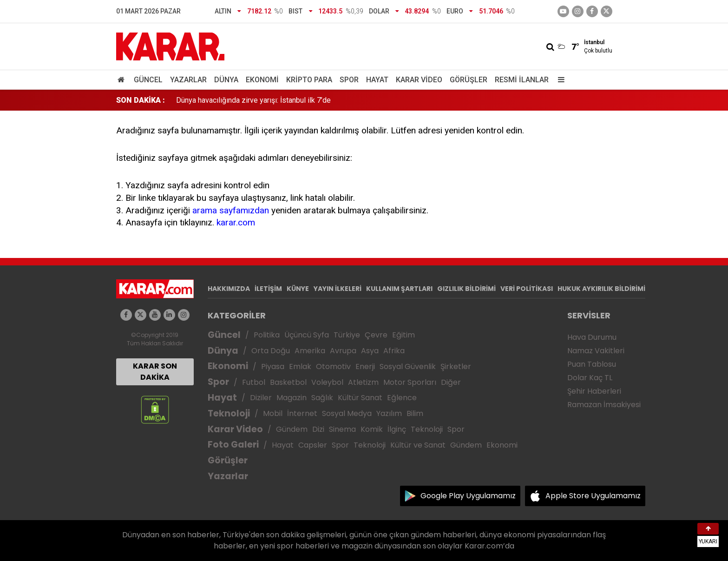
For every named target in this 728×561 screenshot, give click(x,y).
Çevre (376, 335)
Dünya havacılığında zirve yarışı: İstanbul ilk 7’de (253, 100)
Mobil (273, 413)
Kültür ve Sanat (418, 445)
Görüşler (469, 80)
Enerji (365, 366)
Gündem (292, 429)
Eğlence (402, 398)
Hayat (377, 80)
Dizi (318, 429)
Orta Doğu (271, 351)
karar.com (236, 222)
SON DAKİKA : (141, 100)
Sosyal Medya (347, 413)
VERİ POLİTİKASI (527, 289)
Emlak (300, 366)
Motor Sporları (410, 382)
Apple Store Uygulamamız (593, 496)
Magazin (292, 398)
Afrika (394, 351)
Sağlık (322, 398)
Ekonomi (262, 80)
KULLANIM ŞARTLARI (399, 289)
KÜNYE (298, 289)
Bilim (415, 413)
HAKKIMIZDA (229, 289)
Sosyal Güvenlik (408, 366)
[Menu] (559, 80)
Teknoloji (229, 413)
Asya (370, 351)
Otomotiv (333, 366)
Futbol (254, 382)
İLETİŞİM (268, 289)
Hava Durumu (592, 337)
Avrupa (343, 351)
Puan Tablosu (592, 364)
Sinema (342, 429)
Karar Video (419, 80)
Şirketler (456, 366)
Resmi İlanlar (522, 80)
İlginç (397, 429)
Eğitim (403, 335)
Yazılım (389, 413)
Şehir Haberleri (594, 391)
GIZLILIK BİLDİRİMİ (466, 289)
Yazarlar (188, 80)
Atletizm (363, 382)
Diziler (261, 398)
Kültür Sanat (360, 398)
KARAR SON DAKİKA (155, 372)
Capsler (313, 445)
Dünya (226, 80)
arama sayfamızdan (231, 210)
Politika (267, 335)
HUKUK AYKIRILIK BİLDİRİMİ (601, 289)
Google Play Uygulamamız (468, 496)
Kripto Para (309, 80)
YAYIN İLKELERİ (338, 289)
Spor (349, 80)
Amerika (310, 351)
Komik (372, 429)
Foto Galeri (233, 445)
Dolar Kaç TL (590, 378)
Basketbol (288, 382)
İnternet (302, 413)
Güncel (148, 80)
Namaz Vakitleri (596, 351)
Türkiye (347, 335)
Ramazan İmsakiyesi (604, 405)
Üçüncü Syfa (307, 335)
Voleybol (327, 382)
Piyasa (273, 366)
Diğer (451, 382)
